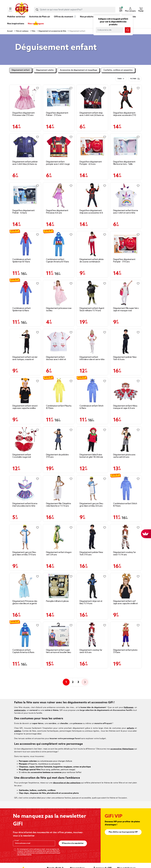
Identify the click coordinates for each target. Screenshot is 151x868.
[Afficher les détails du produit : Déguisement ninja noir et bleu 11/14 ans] (92, 586)
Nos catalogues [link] (36, 24)
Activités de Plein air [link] (40, 17)
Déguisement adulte (45, 70)
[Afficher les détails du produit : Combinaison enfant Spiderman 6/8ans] (25, 293)
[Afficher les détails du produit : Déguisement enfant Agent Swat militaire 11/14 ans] (92, 293)
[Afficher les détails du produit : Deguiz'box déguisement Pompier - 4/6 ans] (92, 146)
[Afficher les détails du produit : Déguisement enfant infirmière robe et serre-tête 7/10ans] (92, 342)
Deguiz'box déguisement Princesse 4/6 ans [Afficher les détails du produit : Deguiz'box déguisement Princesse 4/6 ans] (57, 212)
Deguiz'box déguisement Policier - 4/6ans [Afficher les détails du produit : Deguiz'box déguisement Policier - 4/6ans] (24, 212)
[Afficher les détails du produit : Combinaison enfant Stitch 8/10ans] (126, 488)
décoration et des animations (67, 783)
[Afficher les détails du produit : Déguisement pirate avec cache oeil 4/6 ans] (126, 439)
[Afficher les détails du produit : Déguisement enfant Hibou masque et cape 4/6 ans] (126, 390)
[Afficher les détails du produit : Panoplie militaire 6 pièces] (59, 586)
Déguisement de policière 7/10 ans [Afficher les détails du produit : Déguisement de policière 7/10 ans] (57, 456)
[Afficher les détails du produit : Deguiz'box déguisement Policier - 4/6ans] (25, 195)
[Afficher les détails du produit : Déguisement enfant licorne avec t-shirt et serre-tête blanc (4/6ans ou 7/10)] (126, 195)
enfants (130, 728)
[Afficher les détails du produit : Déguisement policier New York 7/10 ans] (92, 537)
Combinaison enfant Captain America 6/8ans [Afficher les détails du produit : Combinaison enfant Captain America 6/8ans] (23, 651)
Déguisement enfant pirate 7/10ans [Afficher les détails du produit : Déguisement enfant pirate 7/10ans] (125, 651)
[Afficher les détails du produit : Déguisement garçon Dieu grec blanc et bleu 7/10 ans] (25, 537)
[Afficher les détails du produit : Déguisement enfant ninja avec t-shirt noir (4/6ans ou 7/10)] (92, 98)
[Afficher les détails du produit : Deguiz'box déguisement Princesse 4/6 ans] (59, 195)
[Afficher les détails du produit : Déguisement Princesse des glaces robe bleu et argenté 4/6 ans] (25, 586)
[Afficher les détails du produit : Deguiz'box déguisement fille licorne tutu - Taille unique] (126, 146)
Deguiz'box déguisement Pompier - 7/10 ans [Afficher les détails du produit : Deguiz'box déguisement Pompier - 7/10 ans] (124, 261)
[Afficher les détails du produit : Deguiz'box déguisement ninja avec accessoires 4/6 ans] (92, 195)
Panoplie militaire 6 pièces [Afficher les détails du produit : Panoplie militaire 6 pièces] (57, 601)
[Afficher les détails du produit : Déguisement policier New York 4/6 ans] (126, 342)
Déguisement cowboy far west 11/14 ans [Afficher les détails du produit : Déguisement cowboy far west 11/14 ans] (125, 554)
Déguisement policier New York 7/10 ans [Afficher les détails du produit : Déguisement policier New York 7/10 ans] (91, 554)
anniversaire (20, 710)
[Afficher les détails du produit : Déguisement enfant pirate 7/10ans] (126, 635)
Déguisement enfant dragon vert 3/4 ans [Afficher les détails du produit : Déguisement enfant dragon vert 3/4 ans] (59, 554)
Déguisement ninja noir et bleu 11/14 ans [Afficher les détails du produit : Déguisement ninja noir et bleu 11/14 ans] (91, 602)
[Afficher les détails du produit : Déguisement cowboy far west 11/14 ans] (126, 537)
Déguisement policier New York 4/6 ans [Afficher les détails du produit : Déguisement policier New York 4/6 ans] (125, 358)
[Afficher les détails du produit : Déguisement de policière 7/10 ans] (59, 439)
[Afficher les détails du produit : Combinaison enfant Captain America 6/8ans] (25, 635)
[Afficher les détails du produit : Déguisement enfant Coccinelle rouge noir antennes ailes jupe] (25, 439)
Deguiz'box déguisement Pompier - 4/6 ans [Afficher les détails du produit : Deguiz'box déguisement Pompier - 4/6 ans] (91, 163)
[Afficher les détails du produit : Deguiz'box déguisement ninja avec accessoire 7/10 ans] (126, 98)
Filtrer (135, 79)
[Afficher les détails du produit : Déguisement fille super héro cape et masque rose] (126, 293)
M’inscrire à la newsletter (73, 843)
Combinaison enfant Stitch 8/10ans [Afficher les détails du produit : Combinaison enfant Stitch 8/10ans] (125, 505)
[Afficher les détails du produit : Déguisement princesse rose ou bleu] (59, 293)
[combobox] (75, 10)
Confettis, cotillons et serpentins (118, 70)
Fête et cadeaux (22, 31)
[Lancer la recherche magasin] (128, 30)
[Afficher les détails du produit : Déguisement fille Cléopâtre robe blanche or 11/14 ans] (59, 488)
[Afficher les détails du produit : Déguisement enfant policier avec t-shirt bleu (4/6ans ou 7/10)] (25, 146)
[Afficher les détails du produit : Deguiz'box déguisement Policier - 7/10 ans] (59, 98)
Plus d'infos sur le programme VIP (123, 832)
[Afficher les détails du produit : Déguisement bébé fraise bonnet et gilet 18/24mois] (92, 439)
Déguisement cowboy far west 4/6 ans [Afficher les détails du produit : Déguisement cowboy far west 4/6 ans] (91, 651)
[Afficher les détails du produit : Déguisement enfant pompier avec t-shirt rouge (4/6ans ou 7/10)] (59, 146)
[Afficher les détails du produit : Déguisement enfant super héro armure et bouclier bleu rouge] (59, 635)
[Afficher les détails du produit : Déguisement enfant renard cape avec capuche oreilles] (25, 390)
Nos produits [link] (87, 17)
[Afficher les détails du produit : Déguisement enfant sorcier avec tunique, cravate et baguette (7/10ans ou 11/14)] (25, 342)
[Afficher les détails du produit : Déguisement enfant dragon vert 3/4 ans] (59, 537)
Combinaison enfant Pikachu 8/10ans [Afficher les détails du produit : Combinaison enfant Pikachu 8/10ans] (59, 407)
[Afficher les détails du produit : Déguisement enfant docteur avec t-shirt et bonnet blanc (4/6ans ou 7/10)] (59, 342)
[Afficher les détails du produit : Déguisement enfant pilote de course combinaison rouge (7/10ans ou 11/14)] (92, 244)
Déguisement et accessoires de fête (52, 31)
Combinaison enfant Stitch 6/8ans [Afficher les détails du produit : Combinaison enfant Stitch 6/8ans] (91, 407)
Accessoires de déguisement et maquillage (79, 70)
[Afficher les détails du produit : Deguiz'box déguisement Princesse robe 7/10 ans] (25, 98)
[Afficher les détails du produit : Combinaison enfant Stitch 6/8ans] (92, 390)
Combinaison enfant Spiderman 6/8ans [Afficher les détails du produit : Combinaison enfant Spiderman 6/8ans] (21, 309)
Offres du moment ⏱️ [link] (65, 17)
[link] (87, 20)
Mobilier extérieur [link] (16, 17)
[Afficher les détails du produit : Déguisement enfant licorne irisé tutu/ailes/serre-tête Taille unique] (25, 488)
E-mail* (17, 841)
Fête (33, 31)
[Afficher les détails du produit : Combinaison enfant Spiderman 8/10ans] (25, 244)
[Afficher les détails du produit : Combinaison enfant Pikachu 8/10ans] (59, 390)
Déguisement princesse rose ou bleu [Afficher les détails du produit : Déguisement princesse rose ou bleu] (59, 309)
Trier (119, 79)
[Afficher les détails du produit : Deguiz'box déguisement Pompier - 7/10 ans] (126, 244)
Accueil (10, 31)
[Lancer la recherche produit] (37, 10)
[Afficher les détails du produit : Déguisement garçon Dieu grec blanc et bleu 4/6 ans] (92, 488)
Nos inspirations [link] (16, 24)
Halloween (129, 707)
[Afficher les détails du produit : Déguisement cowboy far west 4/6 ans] (92, 635)
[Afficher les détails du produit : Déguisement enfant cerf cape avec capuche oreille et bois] (126, 586)
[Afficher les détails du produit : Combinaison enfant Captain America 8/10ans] (59, 244)
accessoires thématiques (122, 749)
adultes (18, 731)
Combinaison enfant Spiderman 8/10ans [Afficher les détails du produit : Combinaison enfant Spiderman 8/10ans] (21, 261)
